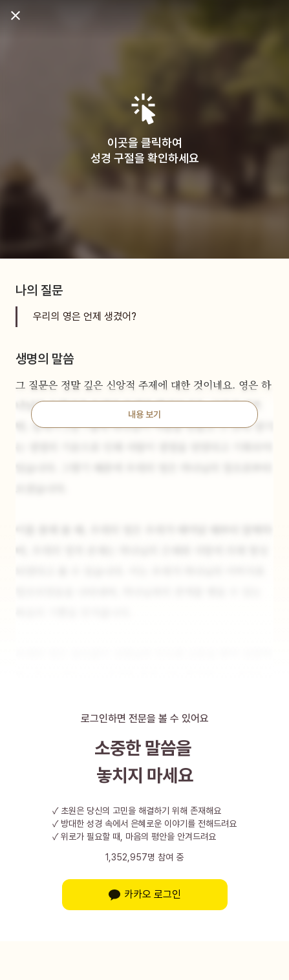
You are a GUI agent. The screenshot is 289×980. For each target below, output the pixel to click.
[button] (144, 109)
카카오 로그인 (145, 894)
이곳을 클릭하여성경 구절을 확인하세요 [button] (145, 150)
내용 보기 (144, 414)
